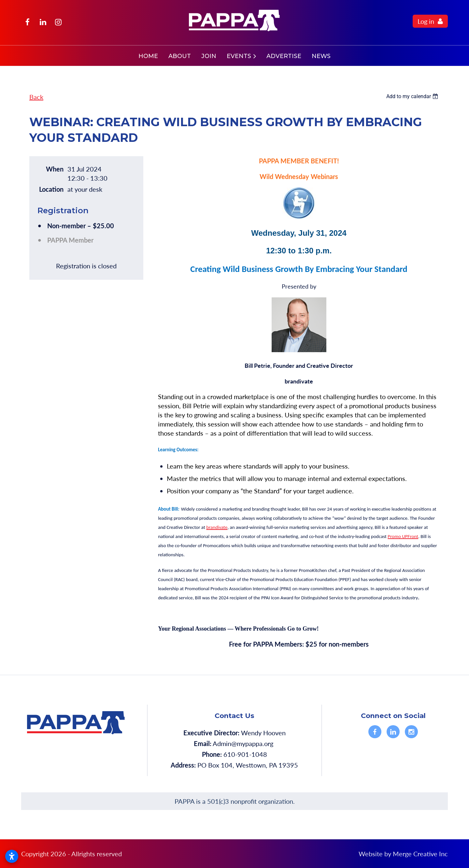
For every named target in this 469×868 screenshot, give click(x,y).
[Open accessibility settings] (12, 856)
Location (51, 189)
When (55, 169)
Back (36, 97)
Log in (426, 21)
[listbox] (413, 96)
